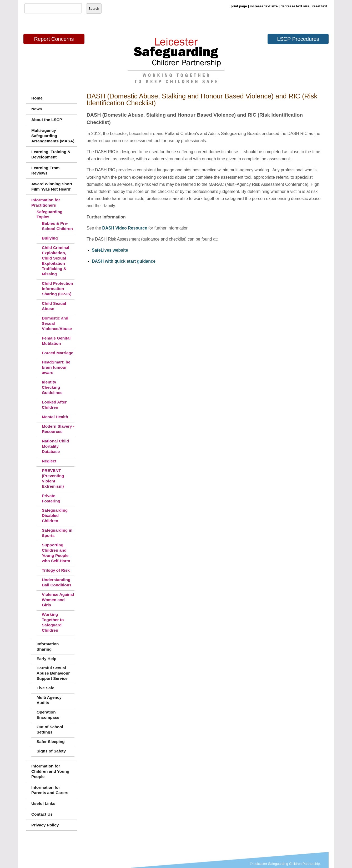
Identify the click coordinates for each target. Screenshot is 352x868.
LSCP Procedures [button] (298, 39)
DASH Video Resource (125, 228)
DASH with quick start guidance (124, 261)
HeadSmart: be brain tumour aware (56, 367)
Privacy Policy (45, 825)
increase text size (264, 6)
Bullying (50, 238)
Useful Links (43, 803)
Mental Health (55, 417)
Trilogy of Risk (56, 570)
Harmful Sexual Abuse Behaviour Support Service (53, 673)
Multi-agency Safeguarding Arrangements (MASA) (53, 136)
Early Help (46, 659)
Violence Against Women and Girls (58, 600)
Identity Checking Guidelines (52, 387)
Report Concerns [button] (54, 39)
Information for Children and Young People (50, 771)
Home (37, 98)
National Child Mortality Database (55, 446)
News (37, 109)
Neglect (49, 461)
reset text (320, 6)
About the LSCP (47, 120)
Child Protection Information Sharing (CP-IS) (57, 289)
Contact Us (42, 814)
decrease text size (295, 6)
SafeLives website (110, 250)
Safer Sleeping (51, 742)
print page (239, 6)
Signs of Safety (51, 751)
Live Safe (45, 688)
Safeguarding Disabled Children (55, 515)
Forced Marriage (58, 353)
